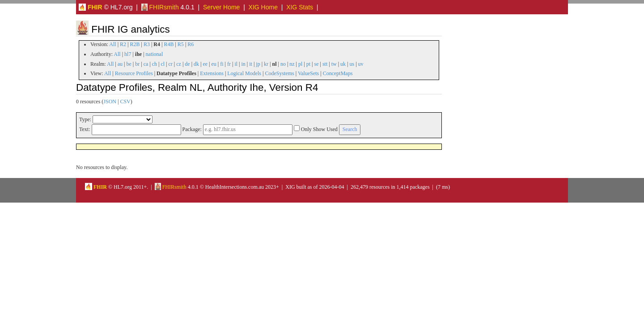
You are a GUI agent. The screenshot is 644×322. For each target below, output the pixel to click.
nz (292, 64)
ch (155, 64)
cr (171, 64)
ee (205, 64)
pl (300, 64)
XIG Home (263, 7)
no (283, 64)
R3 (147, 44)
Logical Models (244, 73)
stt (325, 64)
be (129, 64)
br (137, 64)
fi (222, 64)
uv (361, 64)
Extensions (212, 73)
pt (308, 64)
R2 (123, 44)
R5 (181, 44)
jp (258, 64)
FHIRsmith (160, 7)
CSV (125, 102)
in (243, 64)
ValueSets (308, 73)
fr (229, 64)
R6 (191, 44)
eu (214, 64)
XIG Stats (300, 7)
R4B (169, 44)
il (236, 64)
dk (196, 64)
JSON (110, 102)
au (120, 64)
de (187, 64)
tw (334, 64)
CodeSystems (279, 73)
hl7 (128, 54)
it (251, 64)
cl (163, 64)
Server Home (221, 7)
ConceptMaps (338, 73)
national (155, 54)
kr (266, 64)
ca (146, 64)
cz (179, 64)
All (112, 44)
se (317, 64)
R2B (135, 44)
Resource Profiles (134, 73)
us (352, 64)
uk (343, 64)
